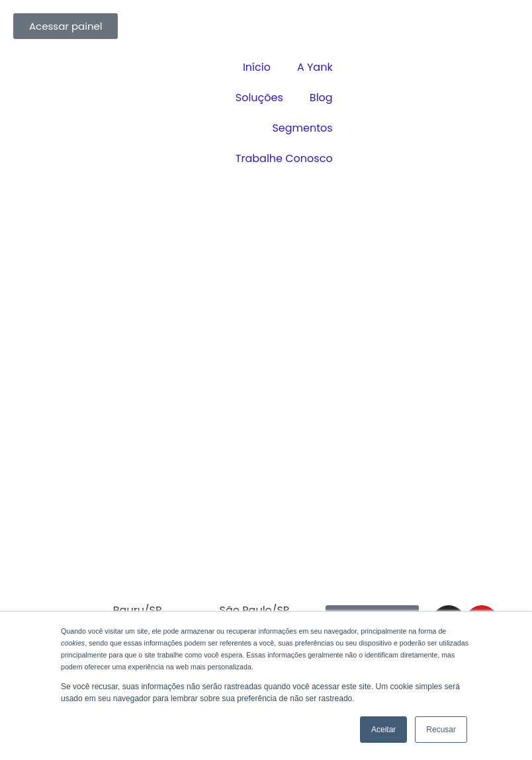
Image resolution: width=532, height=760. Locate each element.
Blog (321, 98)
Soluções (259, 98)
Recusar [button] (441, 730)
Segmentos (302, 128)
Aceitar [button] (383, 730)
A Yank (315, 67)
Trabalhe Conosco (284, 158)
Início (257, 67)
